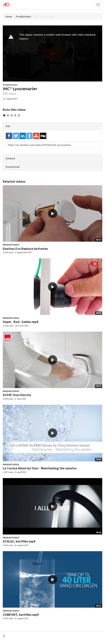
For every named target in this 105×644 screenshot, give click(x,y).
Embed (10, 158)
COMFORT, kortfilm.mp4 (21, 615)
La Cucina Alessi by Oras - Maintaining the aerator (40, 468)
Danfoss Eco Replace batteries (25, 249)
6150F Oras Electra (17, 395)
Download (13, 167)
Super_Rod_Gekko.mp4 (21, 322)
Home (9, 17)
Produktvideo (24, 17)
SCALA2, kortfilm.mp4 (19, 541)
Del (8, 126)
